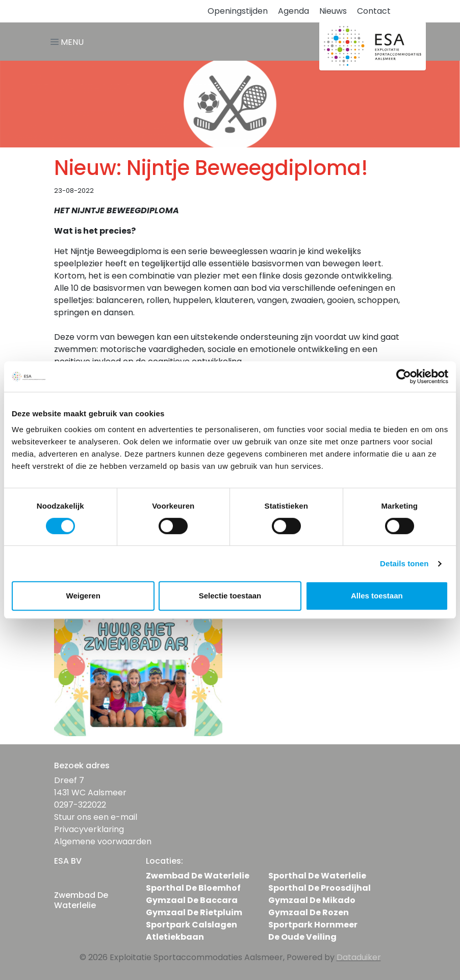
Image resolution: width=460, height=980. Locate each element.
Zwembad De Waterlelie (198, 876)
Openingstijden (238, 11)
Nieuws (333, 11)
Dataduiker (359, 957)
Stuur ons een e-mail (96, 817)
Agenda (293, 11)
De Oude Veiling (302, 937)
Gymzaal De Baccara (192, 900)
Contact (374, 11)
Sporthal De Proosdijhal (320, 888)
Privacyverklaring (89, 829)
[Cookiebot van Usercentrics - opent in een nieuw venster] (404, 376)
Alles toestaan (377, 596)
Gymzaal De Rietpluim (194, 912)
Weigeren (83, 596)
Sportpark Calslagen (191, 925)
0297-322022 (80, 805)
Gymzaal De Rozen (309, 912)
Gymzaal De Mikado (312, 900)
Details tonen (404, 563)
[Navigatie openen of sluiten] (69, 42)
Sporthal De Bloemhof (193, 888)
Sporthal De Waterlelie (317, 876)
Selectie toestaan (230, 596)
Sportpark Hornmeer (313, 925)
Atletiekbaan (175, 937)
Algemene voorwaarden (103, 841)
